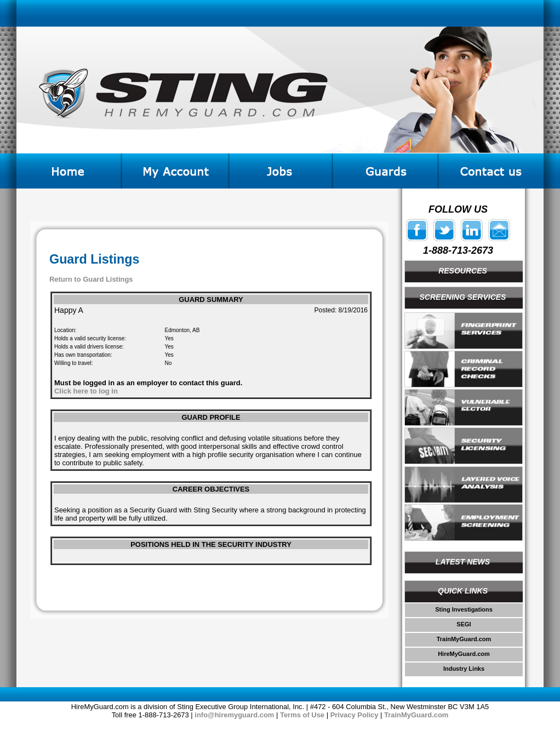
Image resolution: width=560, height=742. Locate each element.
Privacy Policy (355, 715)
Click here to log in (86, 391)
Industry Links (464, 669)
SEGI (464, 624)
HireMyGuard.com (464, 654)
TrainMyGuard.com (464, 639)
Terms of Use (302, 715)
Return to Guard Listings (91, 279)
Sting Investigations (464, 609)
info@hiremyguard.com (234, 715)
